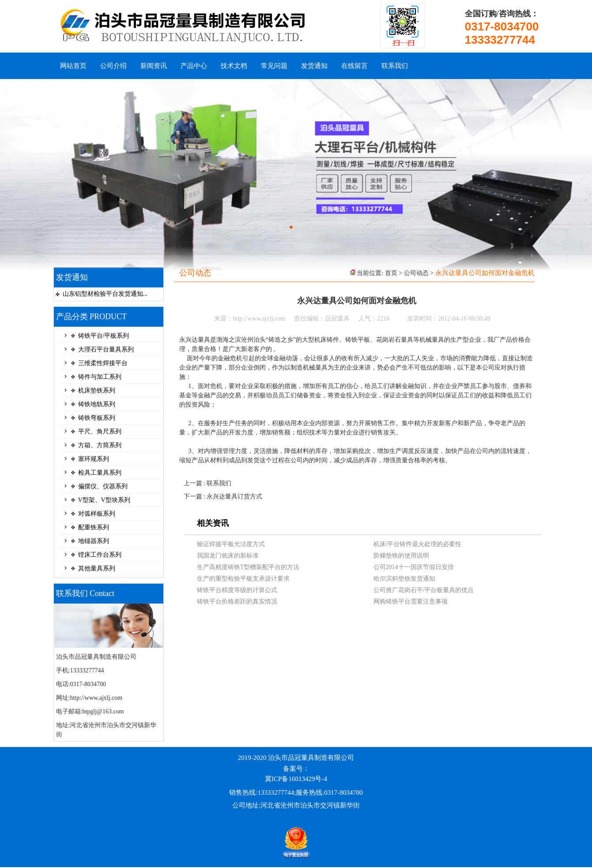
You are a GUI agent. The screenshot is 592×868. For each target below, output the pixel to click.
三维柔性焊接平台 (103, 363)
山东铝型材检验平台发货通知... (105, 294)
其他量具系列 (97, 568)
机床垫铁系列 (97, 391)
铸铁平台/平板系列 (104, 336)
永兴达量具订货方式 (234, 496)
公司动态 (416, 273)
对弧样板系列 (97, 514)
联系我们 (395, 66)
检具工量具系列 (100, 473)
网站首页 (73, 66)
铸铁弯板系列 (97, 418)
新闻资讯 (154, 66)
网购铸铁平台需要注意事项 (411, 602)
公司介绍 (113, 66)
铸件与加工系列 (100, 377)
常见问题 (274, 66)
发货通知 (314, 66)
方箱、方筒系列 (100, 445)
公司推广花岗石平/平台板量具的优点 (424, 590)
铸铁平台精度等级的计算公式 (237, 590)
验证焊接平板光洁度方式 (231, 544)
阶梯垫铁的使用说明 (401, 556)
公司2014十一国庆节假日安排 (414, 567)
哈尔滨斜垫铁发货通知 (404, 579)
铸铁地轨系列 (97, 404)
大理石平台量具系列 (106, 349)
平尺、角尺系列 (100, 432)
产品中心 (194, 66)
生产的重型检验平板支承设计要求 (243, 579)
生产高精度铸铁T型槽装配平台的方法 (248, 567)
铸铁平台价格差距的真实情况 (237, 602)
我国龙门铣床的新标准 (228, 556)
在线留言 (354, 66)
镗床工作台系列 (100, 555)
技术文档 (234, 66)
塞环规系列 (94, 459)
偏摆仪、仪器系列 (103, 486)
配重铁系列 (94, 527)
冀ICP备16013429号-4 (296, 779)
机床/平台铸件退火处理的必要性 (418, 544)
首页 (391, 273)
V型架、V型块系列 (104, 500)
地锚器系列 (94, 541)
